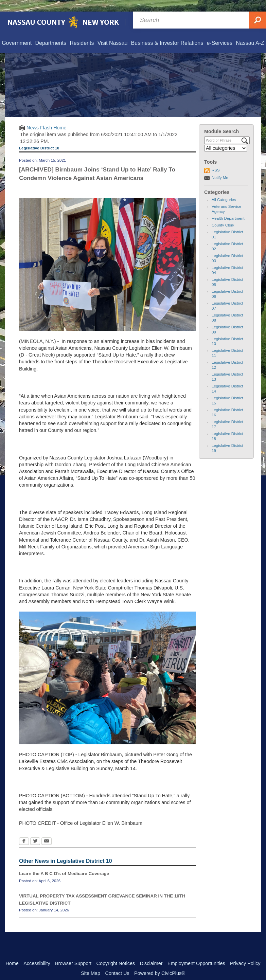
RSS (216, 159)
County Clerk (223, 214)
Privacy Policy (245, 952)
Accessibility (37, 952)
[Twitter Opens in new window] (35, 830)
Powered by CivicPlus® (160, 962)
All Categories (224, 188)
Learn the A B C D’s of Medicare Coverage (64, 862)
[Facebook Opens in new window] (24, 830)
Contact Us (117, 962)
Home (12, 952)
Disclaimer (151, 952)
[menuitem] (16, 32)
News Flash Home (47, 116)
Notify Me (220, 166)
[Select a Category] (226, 137)
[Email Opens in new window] (47, 830)
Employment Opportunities (196, 952)
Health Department (228, 207)
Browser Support (73, 952)
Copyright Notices (116, 952)
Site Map (91, 962)
